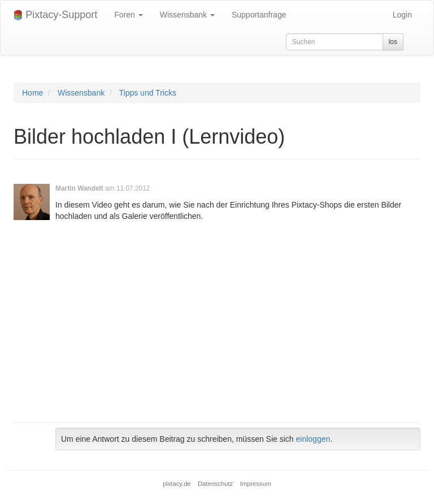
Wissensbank (187, 15)
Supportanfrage (259, 15)
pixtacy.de (177, 484)
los (393, 42)
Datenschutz (215, 484)
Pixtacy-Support (55, 15)
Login (402, 15)
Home (32, 93)
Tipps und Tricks (148, 93)
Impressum (256, 484)
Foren (128, 15)
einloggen (313, 439)
